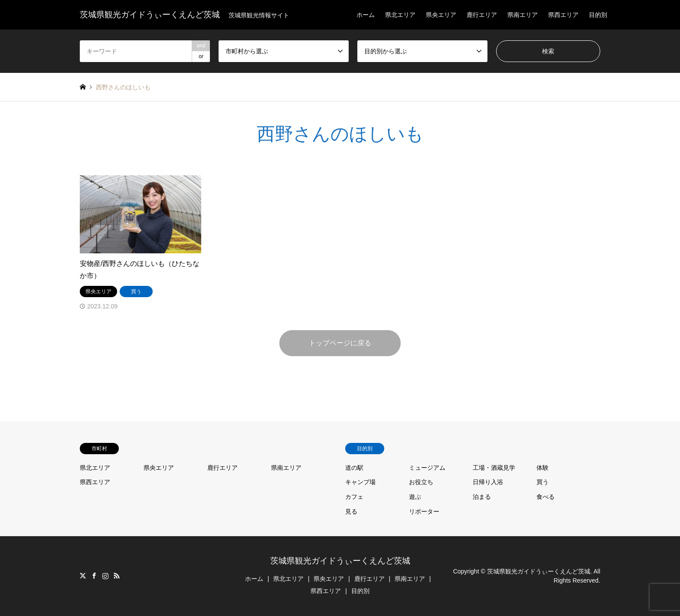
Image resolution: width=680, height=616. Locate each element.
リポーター (424, 511)
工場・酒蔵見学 (494, 468)
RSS (117, 576)
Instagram (105, 576)
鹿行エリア (482, 15)
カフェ (354, 497)
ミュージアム (427, 468)
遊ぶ (415, 497)
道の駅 (354, 468)
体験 (543, 468)
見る (351, 511)
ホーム (366, 15)
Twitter (83, 576)
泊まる (482, 497)
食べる (546, 497)
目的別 (598, 15)
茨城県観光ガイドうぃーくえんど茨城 (340, 561)
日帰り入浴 (488, 482)
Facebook (94, 576)
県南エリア (523, 15)
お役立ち (421, 482)
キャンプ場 (360, 482)
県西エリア (563, 15)
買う (543, 482)
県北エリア (400, 15)
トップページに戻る (340, 343)
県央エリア (441, 15)
